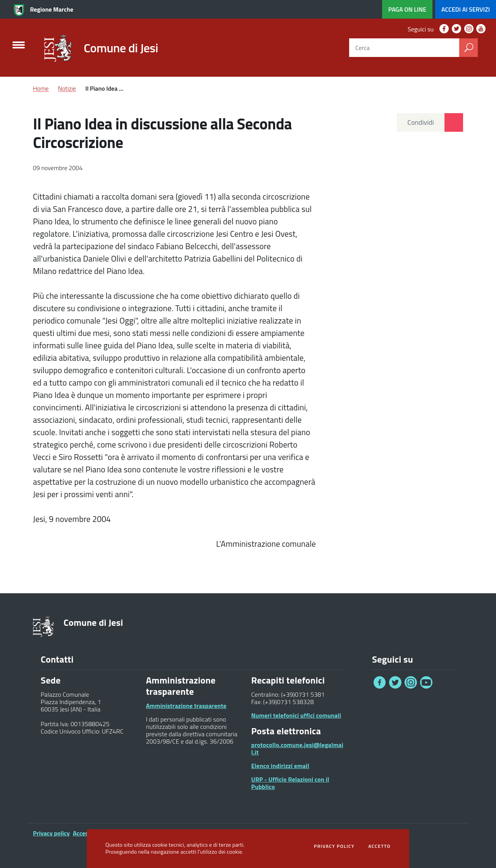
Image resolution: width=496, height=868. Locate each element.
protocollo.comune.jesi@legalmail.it (297, 748)
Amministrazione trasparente (186, 706)
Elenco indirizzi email (280, 766)
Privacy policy (51, 833)
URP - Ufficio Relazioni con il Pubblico (290, 783)
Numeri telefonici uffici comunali (296, 715)
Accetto (379, 846)
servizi (466, 9)
